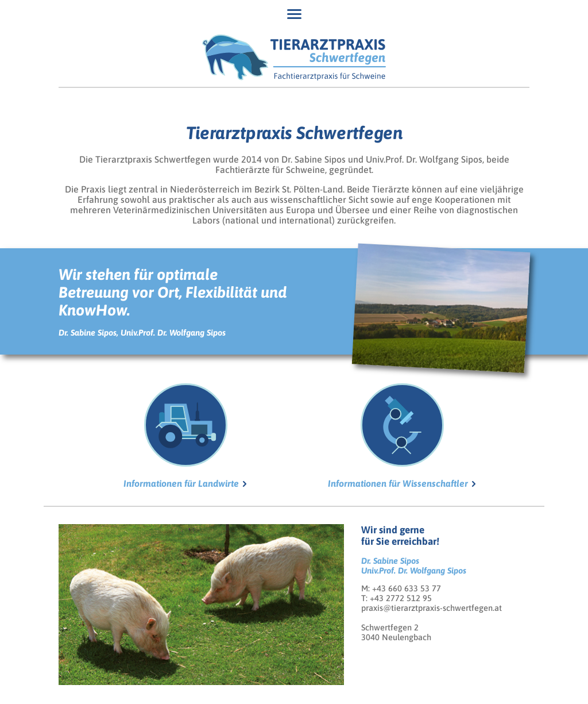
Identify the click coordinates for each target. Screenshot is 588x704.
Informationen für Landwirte (181, 436)
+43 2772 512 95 (401, 598)
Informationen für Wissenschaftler (398, 436)
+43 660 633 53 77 (407, 588)
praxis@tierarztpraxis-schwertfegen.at (432, 608)
